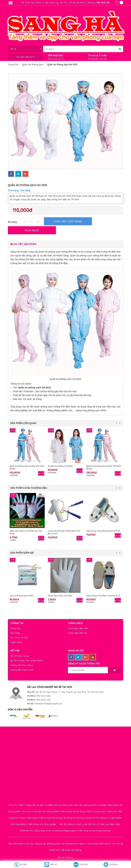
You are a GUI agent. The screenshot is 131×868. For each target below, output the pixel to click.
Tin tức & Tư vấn (97, 55)
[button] (65, 244)
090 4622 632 (55, 55)
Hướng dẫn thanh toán (22, 670)
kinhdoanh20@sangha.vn (48, 704)
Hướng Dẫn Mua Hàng (22, 665)
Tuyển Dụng (16, 642)
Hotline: (31, 696)
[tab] (65, 244)
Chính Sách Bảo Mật (78, 628)
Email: (30, 704)
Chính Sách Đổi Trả (77, 633)
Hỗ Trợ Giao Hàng (19, 656)
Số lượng (12, 222)
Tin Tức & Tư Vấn (19, 638)
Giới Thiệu (15, 633)
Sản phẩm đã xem (25, 57)
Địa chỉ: (31, 692)
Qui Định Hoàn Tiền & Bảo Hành (26, 660)
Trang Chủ (15, 628)
